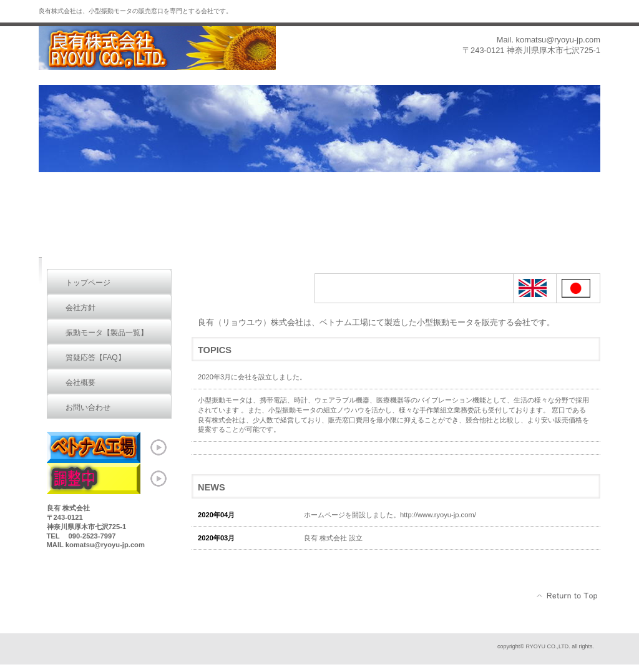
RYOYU (163, 48)
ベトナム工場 (109, 447)
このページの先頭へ (568, 596)
